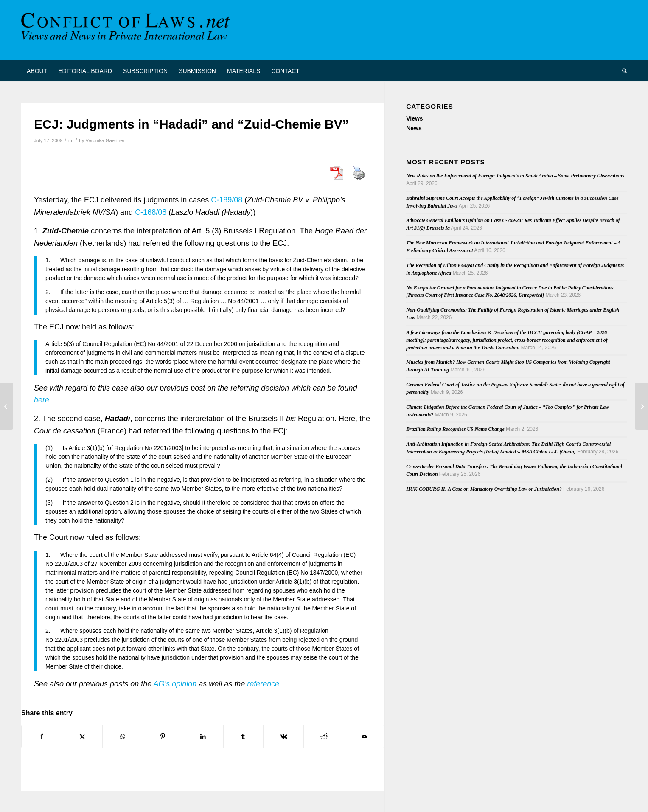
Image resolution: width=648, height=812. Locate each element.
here (42, 400)
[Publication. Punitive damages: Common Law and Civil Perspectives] (7, 406)
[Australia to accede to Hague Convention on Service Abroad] (641, 406)
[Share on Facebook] (42, 737)
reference (263, 684)
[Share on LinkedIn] (203, 737)
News (414, 128)
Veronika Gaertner (105, 140)
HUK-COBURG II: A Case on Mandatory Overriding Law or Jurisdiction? (484, 489)
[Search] (622, 71)
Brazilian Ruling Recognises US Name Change (455, 429)
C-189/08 (228, 200)
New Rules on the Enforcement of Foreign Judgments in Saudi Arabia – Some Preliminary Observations (515, 176)
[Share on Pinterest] (163, 737)
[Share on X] (82, 737)
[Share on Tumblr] (244, 737)
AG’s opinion (174, 684)
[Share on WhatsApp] (123, 737)
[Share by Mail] (364, 737)
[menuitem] (37, 71)
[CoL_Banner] (127, 30)
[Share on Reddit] (324, 737)
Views (414, 118)
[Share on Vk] (283, 737)
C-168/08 (152, 212)
